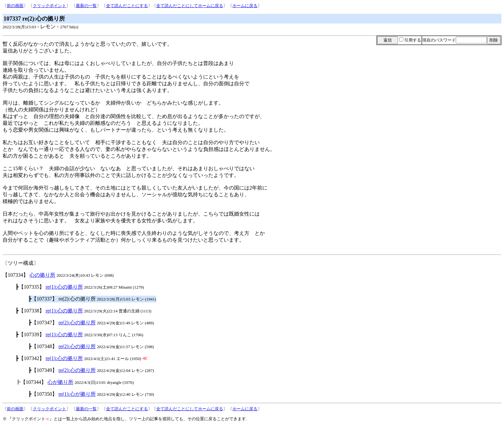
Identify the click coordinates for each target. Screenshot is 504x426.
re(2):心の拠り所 (77, 323)
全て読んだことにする (127, 6)
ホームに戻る (245, 6)
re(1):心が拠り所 (77, 394)
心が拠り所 (60, 382)
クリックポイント (50, 6)
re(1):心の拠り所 (64, 287)
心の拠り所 (42, 275)
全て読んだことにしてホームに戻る (190, 6)
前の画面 (15, 6)
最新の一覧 (86, 6)
